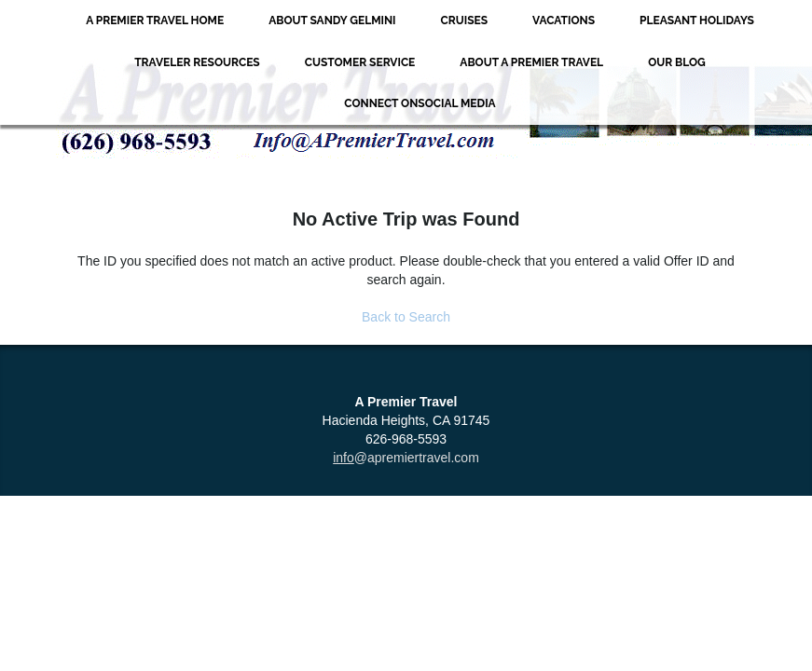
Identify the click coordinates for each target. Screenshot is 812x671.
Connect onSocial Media (420, 103)
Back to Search (406, 317)
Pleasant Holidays (697, 21)
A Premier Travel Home (155, 21)
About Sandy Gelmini (332, 21)
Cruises (465, 21)
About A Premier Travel (531, 62)
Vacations (564, 21)
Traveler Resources (197, 62)
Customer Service (360, 62)
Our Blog (677, 62)
